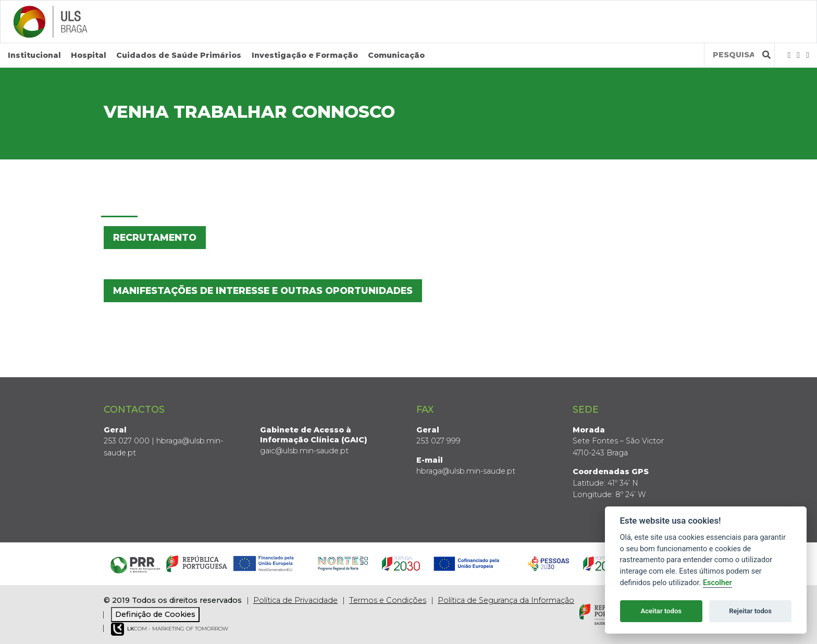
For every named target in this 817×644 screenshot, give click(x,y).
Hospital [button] (89, 55)
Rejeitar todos (750, 611)
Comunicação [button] (396, 55)
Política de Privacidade (295, 600)
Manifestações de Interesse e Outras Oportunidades (263, 290)
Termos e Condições (388, 600)
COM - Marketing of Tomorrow (170, 629)
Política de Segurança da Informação (506, 600)
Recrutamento (155, 237)
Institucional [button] (34, 55)
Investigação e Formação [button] (305, 55)
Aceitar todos (661, 611)
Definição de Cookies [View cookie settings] (155, 614)
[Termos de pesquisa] (733, 55)
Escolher (717, 583)
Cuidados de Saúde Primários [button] (179, 55)
